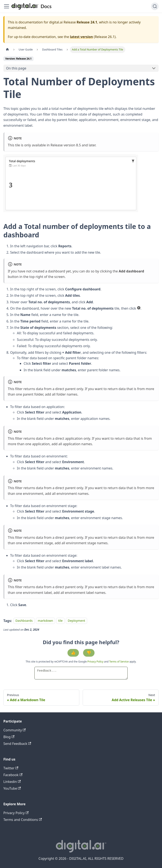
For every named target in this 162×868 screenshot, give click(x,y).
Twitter (11, 768)
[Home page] (7, 50)
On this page (16, 68)
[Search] (155, 6)
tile (60, 621)
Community (15, 730)
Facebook (13, 775)
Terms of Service (119, 662)
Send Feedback (17, 744)
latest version (81, 37)
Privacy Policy (96, 662)
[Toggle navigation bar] (7, 6)
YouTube (12, 788)
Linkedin (12, 782)
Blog (9, 737)
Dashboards (24, 621)
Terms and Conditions (23, 820)
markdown (45, 621)
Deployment (76, 621)
